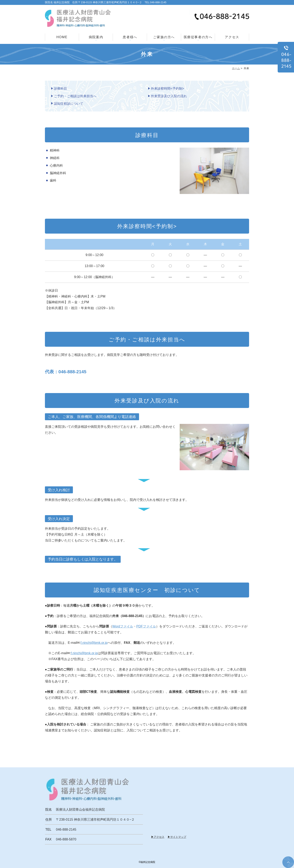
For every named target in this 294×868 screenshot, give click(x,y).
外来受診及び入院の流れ (169, 96)
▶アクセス (158, 837)
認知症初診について (69, 104)
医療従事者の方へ (198, 37)
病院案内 (96, 37)
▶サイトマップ (177, 837)
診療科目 (60, 89)
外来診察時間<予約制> (168, 89)
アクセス (232, 37)
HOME (62, 37)
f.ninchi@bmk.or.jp (94, 643)
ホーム (236, 68)
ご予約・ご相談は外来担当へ (75, 96)
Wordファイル (123, 626)
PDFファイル (146, 626)
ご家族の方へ (164, 37)
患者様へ (130, 37)
